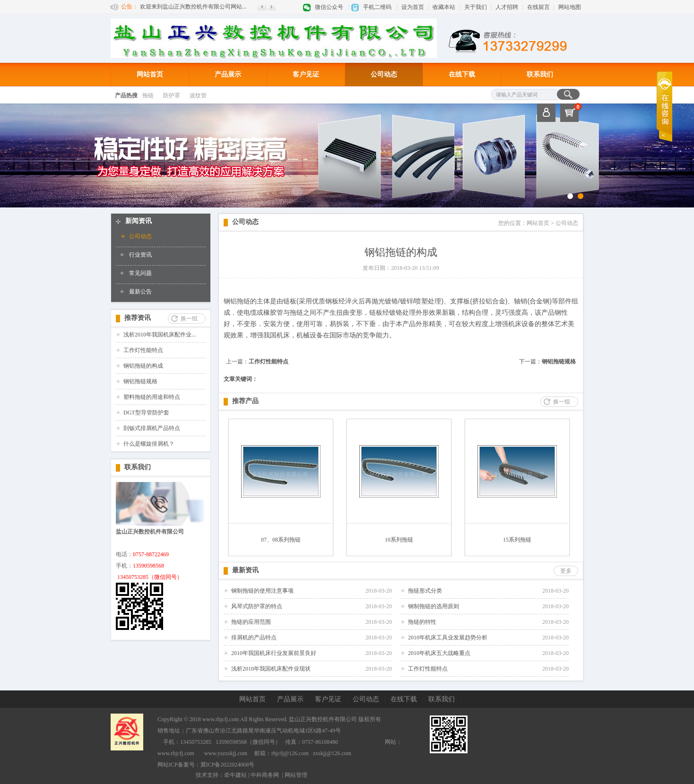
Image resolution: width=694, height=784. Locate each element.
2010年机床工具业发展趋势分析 (448, 638)
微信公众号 (329, 7)
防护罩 (172, 95)
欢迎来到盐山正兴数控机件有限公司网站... (193, 7)
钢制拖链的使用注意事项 (262, 591)
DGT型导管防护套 (146, 413)
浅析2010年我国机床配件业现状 (271, 669)
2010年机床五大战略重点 (439, 653)
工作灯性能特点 (143, 350)
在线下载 (462, 74)
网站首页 (150, 74)
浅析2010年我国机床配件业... (160, 335)
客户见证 (306, 74)
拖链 (148, 95)
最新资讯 (245, 570)
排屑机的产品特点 (254, 638)
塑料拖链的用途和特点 (152, 397)
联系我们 (540, 74)
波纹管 (198, 95)
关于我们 (476, 7)
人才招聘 (507, 7)
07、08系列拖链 (281, 540)
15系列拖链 (517, 540)
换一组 (189, 319)
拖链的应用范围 (251, 622)
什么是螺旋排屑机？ (149, 444)
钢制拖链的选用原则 (434, 606)
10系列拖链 (399, 540)
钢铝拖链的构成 (143, 366)
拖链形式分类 (425, 591)
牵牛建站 (235, 775)
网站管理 (296, 775)
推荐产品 (245, 401)
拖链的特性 (422, 622)
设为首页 (413, 7)
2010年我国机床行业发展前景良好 (274, 653)
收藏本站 (444, 7)
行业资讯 (140, 255)
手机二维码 (377, 7)
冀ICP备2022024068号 (228, 765)
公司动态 (384, 74)
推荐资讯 (138, 318)
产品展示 (228, 74)
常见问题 (140, 273)
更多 (566, 571)
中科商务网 (265, 775)
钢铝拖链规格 (140, 381)
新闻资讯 (139, 221)
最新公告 (140, 292)
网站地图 (570, 7)
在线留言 (538, 7)
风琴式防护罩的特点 (257, 606)
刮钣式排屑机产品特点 (152, 428)
